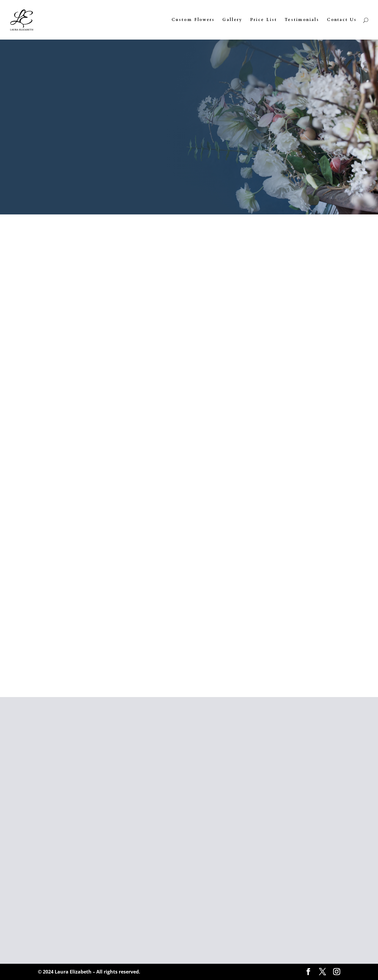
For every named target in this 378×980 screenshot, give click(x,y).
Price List (264, 20)
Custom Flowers (193, 20)
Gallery (232, 20)
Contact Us (342, 20)
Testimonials (302, 20)
